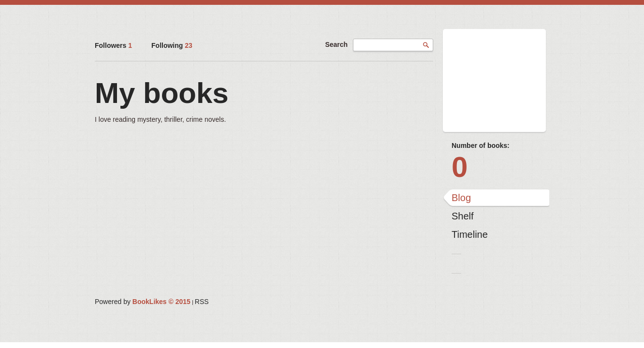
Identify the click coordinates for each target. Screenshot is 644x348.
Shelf (463, 216)
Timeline (470, 234)
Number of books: (481, 145)
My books (162, 93)
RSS (202, 302)
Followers (113, 45)
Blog (461, 198)
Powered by (143, 302)
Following (172, 45)
